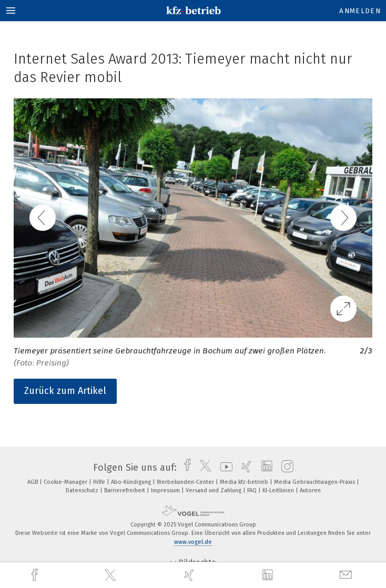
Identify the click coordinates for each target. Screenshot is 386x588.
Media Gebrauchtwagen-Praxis (315, 482)
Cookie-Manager (66, 482)
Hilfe (100, 482)
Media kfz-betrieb (245, 482)
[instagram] (285, 468)
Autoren (310, 490)
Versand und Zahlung (214, 490)
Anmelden (360, 11)
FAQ (253, 490)
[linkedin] (269, 575)
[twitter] (111, 575)
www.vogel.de (193, 542)
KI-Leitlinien (279, 490)
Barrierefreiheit (125, 490)
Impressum (166, 490)
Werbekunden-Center (186, 482)
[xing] (190, 575)
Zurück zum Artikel (65, 391)
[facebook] (36, 575)
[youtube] (224, 468)
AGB (33, 482)
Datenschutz (83, 490)
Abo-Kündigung (132, 482)
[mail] (347, 575)
